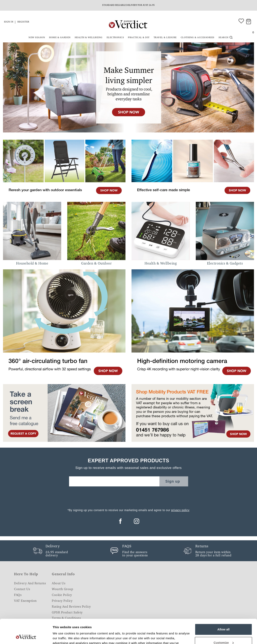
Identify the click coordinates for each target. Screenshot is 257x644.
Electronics (115, 38)
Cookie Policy (62, 595)
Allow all (224, 607)
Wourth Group (62, 589)
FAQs (18, 595)
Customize (224, 620)
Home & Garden (60, 38)
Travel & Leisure (165, 38)
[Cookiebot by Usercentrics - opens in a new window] (26, 636)
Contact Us (22, 589)
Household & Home (32, 264)
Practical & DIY (139, 38)
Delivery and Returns (30, 583)
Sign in (9, 22)
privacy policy (180, 510)
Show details (62, 636)
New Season (37, 38)
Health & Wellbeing (89, 38)
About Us (59, 583)
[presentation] (128, 496)
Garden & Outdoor (96, 264)
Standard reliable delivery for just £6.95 (128, 5)
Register (23, 22)
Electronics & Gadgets (225, 264)
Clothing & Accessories (198, 38)
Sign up (173, 481)
